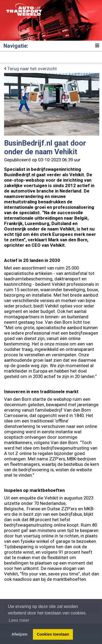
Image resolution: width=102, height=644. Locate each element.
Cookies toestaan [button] (53, 634)
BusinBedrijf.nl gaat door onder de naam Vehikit (45, 148)
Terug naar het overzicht (30, 69)
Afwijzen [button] (19, 634)
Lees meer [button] (19, 620)
